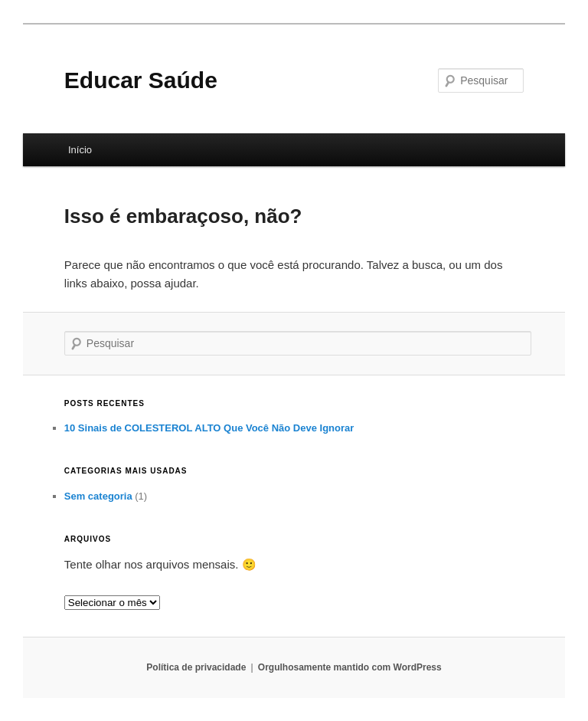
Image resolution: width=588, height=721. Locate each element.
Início (80, 150)
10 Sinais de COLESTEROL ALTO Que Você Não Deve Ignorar (209, 428)
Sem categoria (98, 496)
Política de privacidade (196, 667)
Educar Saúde (141, 80)
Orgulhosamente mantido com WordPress (350, 667)
